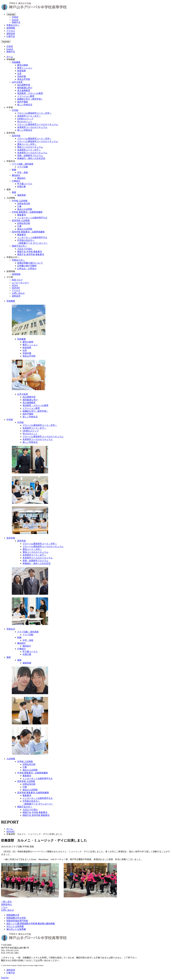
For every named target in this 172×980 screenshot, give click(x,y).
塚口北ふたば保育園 (16, 929)
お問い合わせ (18, 293)
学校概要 (16, 62)
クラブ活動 (23, 167)
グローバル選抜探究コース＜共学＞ (34, 113)
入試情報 (11, 759)
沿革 (19, 74)
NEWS (15, 285)
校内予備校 (23, 102)
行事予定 (11, 36)
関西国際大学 (13, 915)
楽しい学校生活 (25, 105)
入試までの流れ (25, 249)
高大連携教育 (24, 91)
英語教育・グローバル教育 (30, 93)
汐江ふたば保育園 (15, 926)
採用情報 (11, 28)
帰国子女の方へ (19, 246)
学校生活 (11, 629)
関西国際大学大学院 (16, 918)
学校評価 (21, 76)
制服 (14, 170)
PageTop (5, 978)
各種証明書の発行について (30, 263)
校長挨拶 (21, 71)
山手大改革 (17, 82)
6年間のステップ (25, 119)
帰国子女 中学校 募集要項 (30, 252)
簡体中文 (16, 22)
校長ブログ (17, 280)
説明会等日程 (24, 204)
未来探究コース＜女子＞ (29, 116)
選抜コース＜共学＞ (27, 144)
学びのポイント (25, 122)
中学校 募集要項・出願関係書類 (27, 212)
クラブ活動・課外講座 (23, 164)
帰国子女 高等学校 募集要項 (31, 254)
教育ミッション (25, 68)
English (15, 20)
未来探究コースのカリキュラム (32, 127)
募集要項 (21, 215)
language (11, 14)
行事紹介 (16, 181)
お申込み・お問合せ (27, 269)
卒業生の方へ (13, 25)
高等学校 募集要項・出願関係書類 (28, 232)
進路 (14, 192)
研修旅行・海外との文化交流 (31, 158)
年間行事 (21, 187)
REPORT (16, 288)
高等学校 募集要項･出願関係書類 (33, 793)
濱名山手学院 (24, 79)
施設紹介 (16, 175)
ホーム (10, 57)
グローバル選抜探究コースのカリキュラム (38, 124)
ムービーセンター (20, 283)
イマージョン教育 (26, 96)
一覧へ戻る (6, 902)
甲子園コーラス (25, 184)
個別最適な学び (25, 88)
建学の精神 (23, 65)
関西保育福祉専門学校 (17, 921)
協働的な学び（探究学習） (30, 99)
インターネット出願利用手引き (32, 218)
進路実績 (21, 195)
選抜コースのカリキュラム (30, 147)
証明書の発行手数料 (27, 266)
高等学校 (16, 136)
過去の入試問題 (25, 209)
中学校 (15, 110)
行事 (19, 206)
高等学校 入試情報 (21, 221)
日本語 (15, 17)
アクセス (11, 31)
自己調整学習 (24, 85)
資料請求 (11, 34)
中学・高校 (23, 172)
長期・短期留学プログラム (30, 156)
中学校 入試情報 (20, 201)
